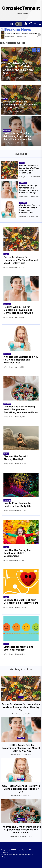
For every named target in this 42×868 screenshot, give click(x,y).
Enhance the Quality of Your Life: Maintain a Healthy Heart (21, 602)
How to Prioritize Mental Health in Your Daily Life (17, 505)
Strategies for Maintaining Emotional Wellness (18, 648)
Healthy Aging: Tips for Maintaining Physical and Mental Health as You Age (17, 136)
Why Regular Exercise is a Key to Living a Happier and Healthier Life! (29, 209)
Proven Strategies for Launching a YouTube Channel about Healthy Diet (18, 69)
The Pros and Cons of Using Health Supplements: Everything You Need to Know (21, 410)
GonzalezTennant (21, 8)
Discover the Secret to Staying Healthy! (16, 458)
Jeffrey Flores (13, 37)
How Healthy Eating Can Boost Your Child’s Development (17, 553)
